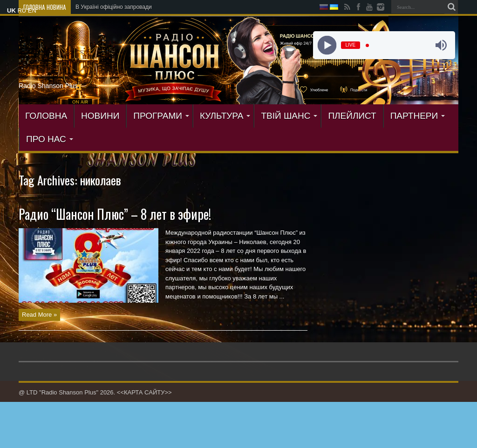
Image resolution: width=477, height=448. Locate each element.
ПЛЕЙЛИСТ (352, 116)
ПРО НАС (50, 139)
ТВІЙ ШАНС (289, 116)
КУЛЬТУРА (225, 116)
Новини (100, 116)
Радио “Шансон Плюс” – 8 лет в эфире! (115, 214)
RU (22, 10)
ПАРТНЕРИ (418, 116)
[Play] (327, 45)
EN (32, 10)
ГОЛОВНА (46, 116)
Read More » (39, 315)
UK (11, 10)
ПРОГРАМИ (161, 116)
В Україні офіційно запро (107, 7)
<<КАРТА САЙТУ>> (144, 392)
